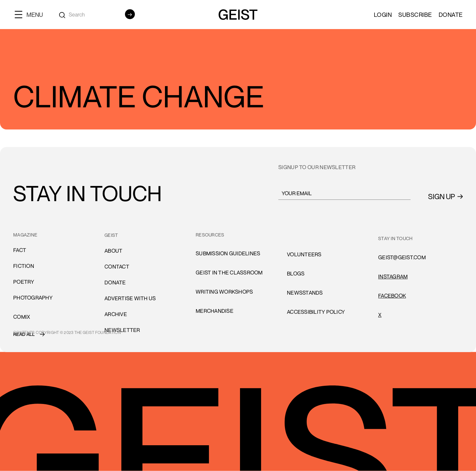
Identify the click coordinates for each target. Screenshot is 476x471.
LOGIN (383, 15)
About (113, 251)
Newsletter (122, 330)
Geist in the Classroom (229, 272)
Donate (451, 15)
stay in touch (395, 238)
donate (115, 282)
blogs (296, 273)
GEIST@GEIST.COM (402, 257)
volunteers (304, 254)
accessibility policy (316, 312)
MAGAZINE (25, 235)
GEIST (111, 235)
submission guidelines (228, 253)
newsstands (305, 293)
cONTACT (117, 267)
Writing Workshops (224, 292)
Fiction (24, 266)
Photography (33, 298)
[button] (31, 14)
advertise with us (130, 298)
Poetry (24, 282)
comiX (22, 317)
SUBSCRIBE (415, 15)
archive (116, 314)
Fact (20, 250)
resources (210, 235)
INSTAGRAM (393, 276)
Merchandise (215, 311)
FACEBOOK (392, 296)
